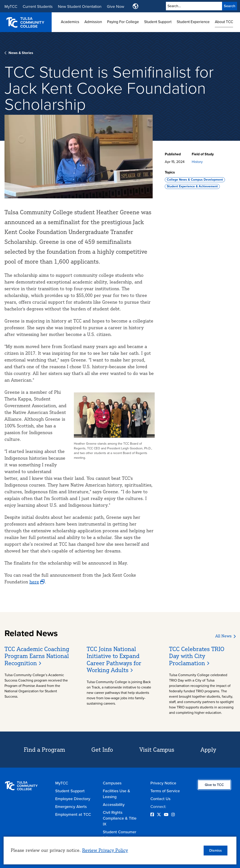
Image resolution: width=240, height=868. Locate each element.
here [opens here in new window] (34, 582)
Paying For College (123, 22)
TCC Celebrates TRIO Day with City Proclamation (197, 656)
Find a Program (44, 749)
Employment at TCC (73, 814)
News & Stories (21, 53)
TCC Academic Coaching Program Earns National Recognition (37, 656)
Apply (208, 749)
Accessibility (114, 805)
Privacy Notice (163, 783)
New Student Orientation (80, 6)
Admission (93, 22)
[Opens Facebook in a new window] (152, 815)
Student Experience (193, 22)
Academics (70, 22)
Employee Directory (73, 799)
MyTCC (11, 6)
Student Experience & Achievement (192, 186)
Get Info (102, 749)
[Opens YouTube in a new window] (166, 815)
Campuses (112, 783)
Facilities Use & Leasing (117, 794)
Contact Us (160, 799)
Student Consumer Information (120, 835)
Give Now (116, 6)
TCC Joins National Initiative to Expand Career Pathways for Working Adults (114, 659)
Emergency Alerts (71, 807)
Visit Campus (157, 749)
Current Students (38, 6)
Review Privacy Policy (105, 850)
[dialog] (120, 851)
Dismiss (216, 850)
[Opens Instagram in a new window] (173, 815)
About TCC (224, 22)
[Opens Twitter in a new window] (159, 815)
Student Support (158, 22)
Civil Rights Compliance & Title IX (120, 818)
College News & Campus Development (195, 180)
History (197, 162)
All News (223, 636)
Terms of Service (165, 791)
